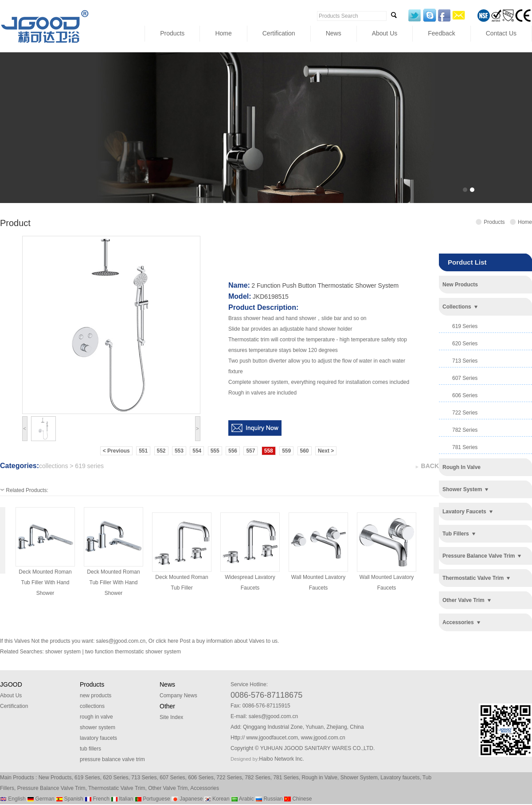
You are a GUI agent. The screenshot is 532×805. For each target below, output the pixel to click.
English (13, 799)
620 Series (115, 778)
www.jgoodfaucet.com (272, 738)
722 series (465, 413)
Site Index (171, 717)
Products (172, 33)
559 (286, 451)
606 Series (201, 778)
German (41, 799)
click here (167, 641)
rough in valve (462, 467)
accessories (458, 622)
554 (197, 451)
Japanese (187, 799)
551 (143, 451)
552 (161, 451)
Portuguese (153, 799)
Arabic (243, 799)
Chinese (298, 799)
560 (305, 451)
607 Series (172, 778)
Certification (279, 33)
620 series (465, 344)
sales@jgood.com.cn (121, 641)
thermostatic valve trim (473, 578)
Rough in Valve (319, 778)
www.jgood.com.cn (323, 738)
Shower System (359, 778)
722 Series (229, 778)
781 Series (286, 778)
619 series (465, 326)
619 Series (87, 778)
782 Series (257, 778)
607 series (465, 378)
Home (223, 33)
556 (233, 451)
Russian (269, 799)
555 (215, 451)
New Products (55, 778)
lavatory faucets (464, 512)
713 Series (144, 778)
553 (179, 451)
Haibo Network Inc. (281, 759)
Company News (178, 696)
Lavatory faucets (400, 778)
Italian (122, 799)
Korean (217, 799)
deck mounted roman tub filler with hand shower (45, 582)
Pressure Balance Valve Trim (51, 788)
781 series (465, 447)
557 (250, 451)
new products (460, 285)
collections (457, 307)
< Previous (116, 451)
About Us (385, 33)
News (334, 33)
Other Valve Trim (168, 788)
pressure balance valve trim (479, 556)
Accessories (205, 788)
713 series (465, 361)
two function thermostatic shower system (133, 652)
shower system (462, 489)
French (97, 799)
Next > (326, 451)
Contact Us (501, 33)
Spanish (70, 799)
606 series (465, 395)
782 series (465, 430)
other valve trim (464, 600)
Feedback (441, 33)
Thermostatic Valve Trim (117, 788)
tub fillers (456, 534)
